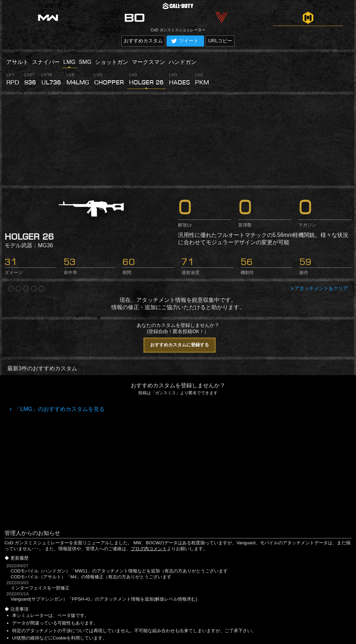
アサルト (17, 62)
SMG (85, 62)
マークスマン (148, 62)
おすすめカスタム (143, 41)
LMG (69, 62)
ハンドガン (183, 62)
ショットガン (112, 62)
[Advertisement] (178, 140)
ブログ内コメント (149, 549)
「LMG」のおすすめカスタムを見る (59, 409)
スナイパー (46, 62)
